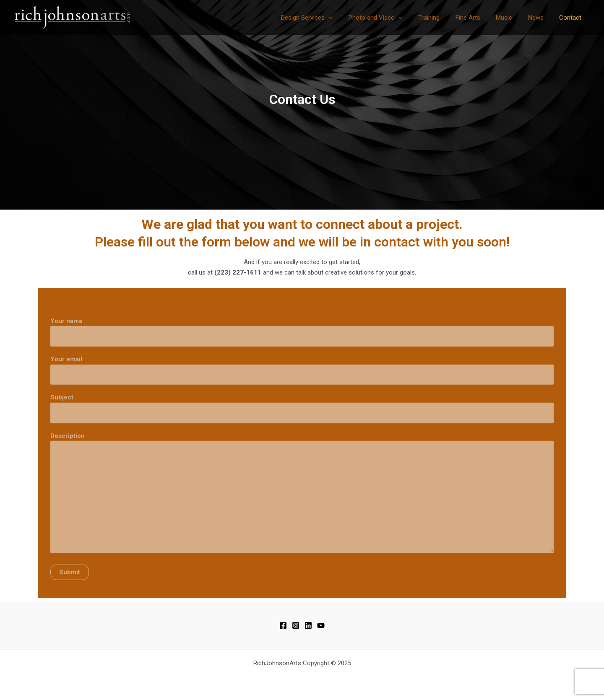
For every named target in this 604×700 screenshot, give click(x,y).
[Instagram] (296, 625)
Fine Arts (479, 18)
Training (443, 18)
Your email (302, 380)
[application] (349, 18)
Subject (302, 419)
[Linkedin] (308, 625)
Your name (302, 342)
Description (302, 506)
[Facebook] (283, 625)
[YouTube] (321, 625)
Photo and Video (393, 18)
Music (512, 18)
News (540, 18)
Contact (572, 18)
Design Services (327, 18)
